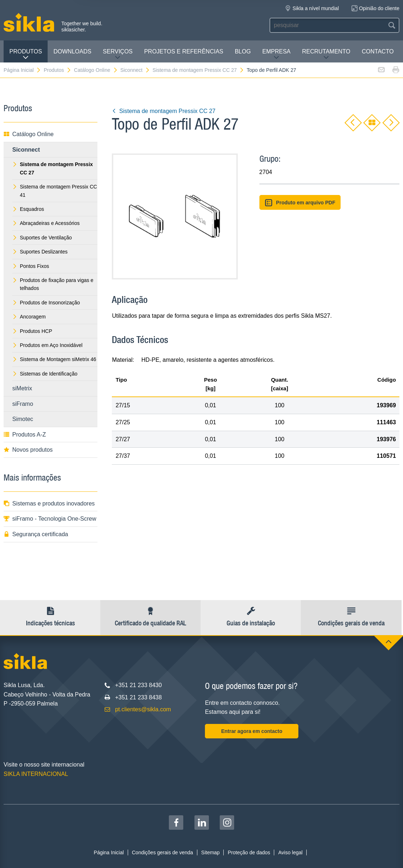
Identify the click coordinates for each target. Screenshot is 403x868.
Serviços (118, 54)
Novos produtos (28, 450)
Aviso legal (290, 852)
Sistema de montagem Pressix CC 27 (198, 70)
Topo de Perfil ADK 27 (271, 70)
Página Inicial (22, 70)
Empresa (276, 54)
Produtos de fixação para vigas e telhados (53, 284)
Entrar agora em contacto (252, 731)
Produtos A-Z (25, 435)
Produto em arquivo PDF (300, 203)
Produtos (26, 54)
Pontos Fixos (31, 266)
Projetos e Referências (183, 51)
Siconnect (135, 70)
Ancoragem (29, 317)
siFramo (23, 404)
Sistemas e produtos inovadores (49, 504)
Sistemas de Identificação (45, 374)
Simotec (23, 419)
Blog (243, 51)
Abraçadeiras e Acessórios (46, 223)
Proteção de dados (249, 852)
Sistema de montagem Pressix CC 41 (55, 191)
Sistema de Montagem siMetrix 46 (54, 359)
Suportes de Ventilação (42, 238)
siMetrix (22, 388)
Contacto (378, 51)
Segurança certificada (36, 534)
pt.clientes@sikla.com (143, 709)
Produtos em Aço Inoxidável (47, 345)
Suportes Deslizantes (40, 252)
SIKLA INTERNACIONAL (36, 774)
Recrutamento (326, 54)
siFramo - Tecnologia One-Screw (50, 519)
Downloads (72, 51)
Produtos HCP (32, 331)
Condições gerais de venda (162, 852)
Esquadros (28, 209)
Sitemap (211, 852)
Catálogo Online (96, 70)
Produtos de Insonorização (46, 303)
